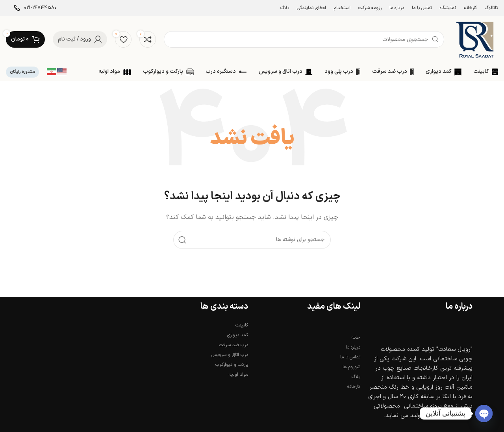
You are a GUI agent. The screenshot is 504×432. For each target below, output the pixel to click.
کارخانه (354, 387)
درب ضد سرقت (233, 345)
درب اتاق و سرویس (230, 355)
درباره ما (353, 347)
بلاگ (356, 377)
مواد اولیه (238, 375)
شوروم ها (351, 367)
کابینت (242, 325)
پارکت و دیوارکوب (232, 365)
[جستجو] (304, 39)
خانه (356, 337)
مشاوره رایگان (22, 72)
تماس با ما (350, 357)
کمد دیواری (238, 335)
